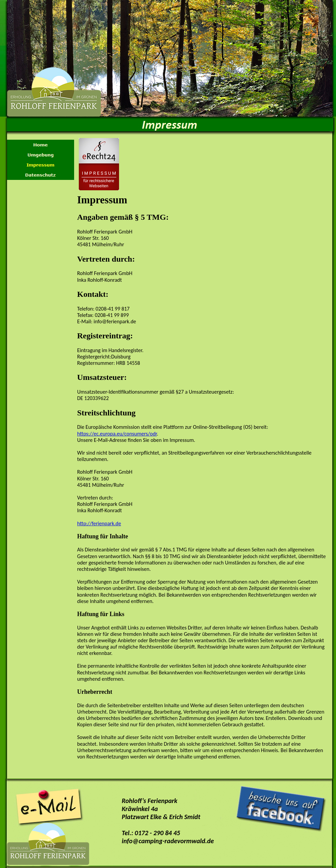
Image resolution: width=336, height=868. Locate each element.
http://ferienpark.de (99, 523)
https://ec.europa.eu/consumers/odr (117, 434)
